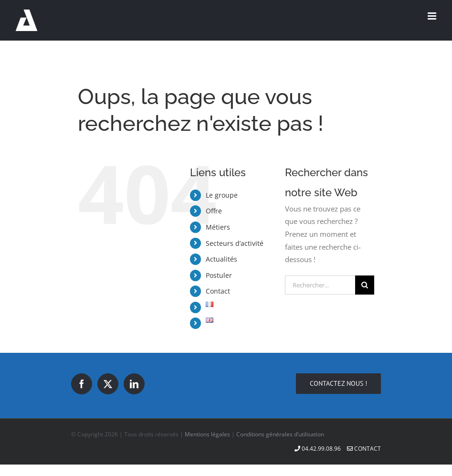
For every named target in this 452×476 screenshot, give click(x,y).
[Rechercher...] (320, 285)
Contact (218, 291)
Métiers (218, 227)
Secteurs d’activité (235, 243)
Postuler (219, 275)
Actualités (221, 259)
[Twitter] (108, 384)
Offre (214, 211)
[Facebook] (82, 384)
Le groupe (222, 195)
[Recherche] (365, 285)
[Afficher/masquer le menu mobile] (433, 16)
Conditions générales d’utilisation (280, 434)
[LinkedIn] (134, 384)
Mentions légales (207, 434)
